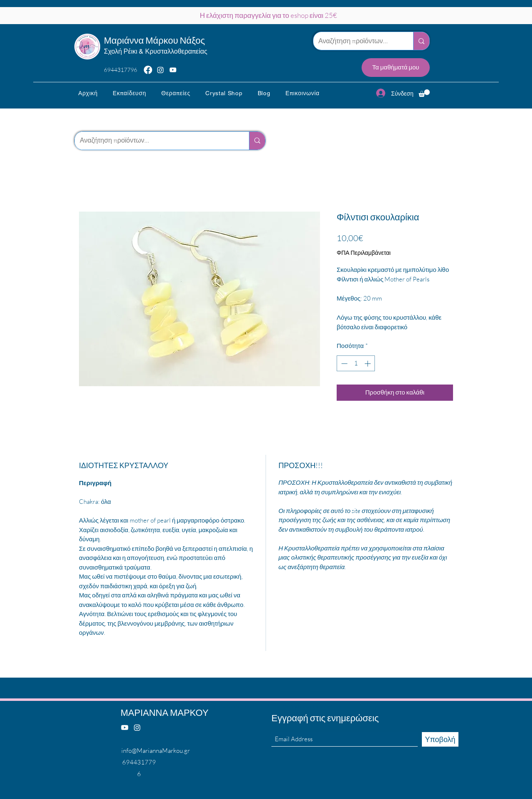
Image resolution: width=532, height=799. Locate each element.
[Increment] (368, 364)
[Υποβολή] (440, 739)
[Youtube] (125, 727)
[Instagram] (160, 70)
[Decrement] (344, 364)
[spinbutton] (356, 364)
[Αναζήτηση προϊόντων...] (357, 41)
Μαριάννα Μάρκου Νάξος (154, 40)
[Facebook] (148, 70)
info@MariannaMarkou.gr (156, 751)
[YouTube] (173, 70)
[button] (129, 93)
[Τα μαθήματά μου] (396, 68)
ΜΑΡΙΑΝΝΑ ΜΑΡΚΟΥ (165, 712)
